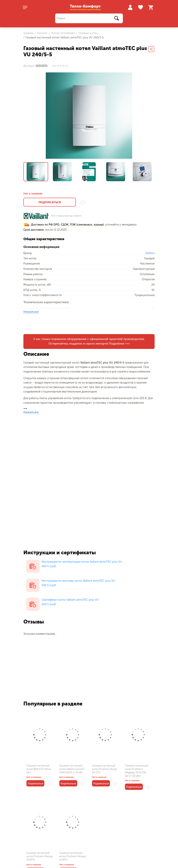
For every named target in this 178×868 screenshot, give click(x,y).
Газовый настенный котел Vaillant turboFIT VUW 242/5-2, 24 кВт (72, 769)
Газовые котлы (88, 33)
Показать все (31, 312)
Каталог (42, 33)
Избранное (141, 7)
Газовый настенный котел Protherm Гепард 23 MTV (40, 856)
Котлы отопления (63, 33)
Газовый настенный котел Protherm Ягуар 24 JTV (105, 769)
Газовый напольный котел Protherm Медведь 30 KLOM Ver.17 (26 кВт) (137, 771)
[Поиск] (89, 18)
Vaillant (150, 253)
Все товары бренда (66, 216)
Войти (130, 7)
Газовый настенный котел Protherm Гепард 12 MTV (72, 856)
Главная (28, 33)
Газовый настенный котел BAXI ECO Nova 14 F (39, 769)
